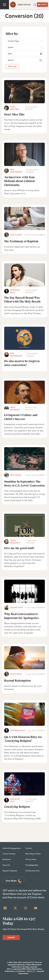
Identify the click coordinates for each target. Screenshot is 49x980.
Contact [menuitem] (29, 848)
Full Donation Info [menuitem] (33, 871)
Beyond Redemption (17, 681)
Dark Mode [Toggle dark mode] (14, 881)
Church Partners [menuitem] (9, 854)
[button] (35, 4)
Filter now (12, 66)
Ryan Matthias (15, 108)
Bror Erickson (15, 409)
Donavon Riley (15, 291)
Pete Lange (16, 475)
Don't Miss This (14, 114)
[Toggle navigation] (5, 5)
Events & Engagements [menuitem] (12, 848)
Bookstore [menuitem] (7, 859)
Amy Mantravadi (16, 171)
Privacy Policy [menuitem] (31, 859)
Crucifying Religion (17, 807)
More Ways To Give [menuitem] (33, 854)
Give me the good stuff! (19, 548)
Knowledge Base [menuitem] (32, 865)
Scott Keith (16, 235)
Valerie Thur (17, 608)
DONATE (42, 4)
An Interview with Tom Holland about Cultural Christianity (19, 181)
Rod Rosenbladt (16, 355)
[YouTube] (36, 908)
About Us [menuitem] (6, 865)
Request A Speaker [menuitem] (10, 871)
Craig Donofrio (15, 542)
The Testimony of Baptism (21, 241)
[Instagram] (25, 908)
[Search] (24, 54)
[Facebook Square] (5, 908)
